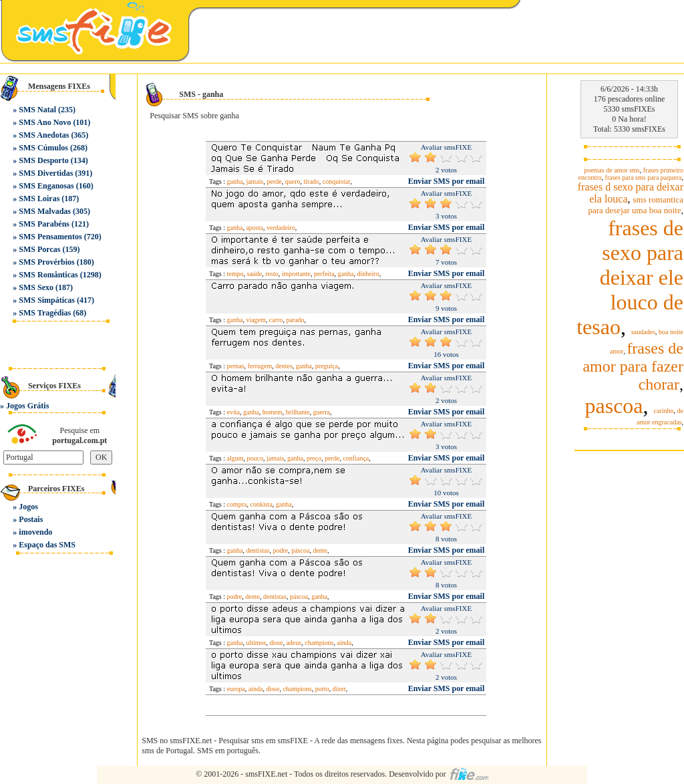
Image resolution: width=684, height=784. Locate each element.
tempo (235, 274)
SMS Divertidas (46, 173)
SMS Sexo (36, 287)
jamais (254, 181)
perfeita (324, 274)
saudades (643, 332)
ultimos (256, 643)
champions (319, 643)
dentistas (258, 550)
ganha (235, 181)
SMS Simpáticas (47, 300)
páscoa (300, 550)
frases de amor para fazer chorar (633, 366)
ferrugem (260, 366)
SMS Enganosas (46, 186)
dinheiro (368, 274)
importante (296, 274)
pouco (255, 458)
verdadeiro (281, 228)
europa (236, 689)
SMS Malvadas (45, 211)
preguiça (327, 366)
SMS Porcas (39, 249)
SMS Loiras (39, 199)
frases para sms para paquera (644, 177)
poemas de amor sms (612, 170)
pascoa (614, 406)
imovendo (35, 532)
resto (272, 274)
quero (293, 181)
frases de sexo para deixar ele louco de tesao (630, 277)
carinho (664, 411)
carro (276, 320)
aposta (254, 228)
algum (235, 458)
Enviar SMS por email (447, 181)
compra (237, 504)
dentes (284, 366)
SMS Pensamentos (50, 237)
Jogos (28, 507)
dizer (339, 689)
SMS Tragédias (45, 313)
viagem (255, 320)
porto (322, 689)
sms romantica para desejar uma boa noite (636, 205)
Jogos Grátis (27, 406)
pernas (236, 366)
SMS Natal (37, 110)
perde (275, 181)
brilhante (298, 412)
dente (320, 550)
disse (276, 643)
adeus (294, 643)
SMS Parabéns (44, 224)
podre (280, 550)
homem (273, 412)
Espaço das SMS (47, 545)
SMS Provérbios (46, 262)
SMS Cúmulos (43, 148)
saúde (255, 274)
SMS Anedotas (44, 135)
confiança (356, 458)
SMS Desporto (43, 160)
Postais (31, 519)
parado (295, 320)
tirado (312, 181)
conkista (262, 504)
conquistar (337, 181)
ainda (345, 643)
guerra (321, 412)
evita (233, 412)
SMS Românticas (48, 275)
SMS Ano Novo (45, 122)
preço (314, 458)
